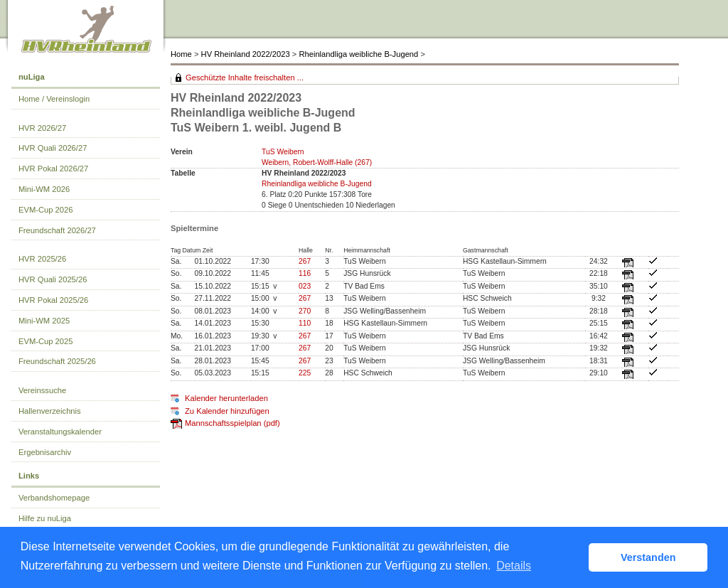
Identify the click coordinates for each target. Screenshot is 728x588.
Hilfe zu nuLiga (45, 518)
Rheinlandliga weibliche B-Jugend (358, 54)
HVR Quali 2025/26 (53, 279)
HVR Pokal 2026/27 (53, 169)
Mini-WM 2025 (44, 321)
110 (305, 323)
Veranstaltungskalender (60, 432)
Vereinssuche (42, 390)
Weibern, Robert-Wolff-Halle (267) (317, 162)
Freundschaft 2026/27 (57, 230)
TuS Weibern (283, 152)
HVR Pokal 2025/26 (53, 300)
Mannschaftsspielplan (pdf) (232, 423)
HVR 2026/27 (42, 128)
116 (305, 273)
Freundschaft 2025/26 (57, 361)
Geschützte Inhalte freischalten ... (245, 77)
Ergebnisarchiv (45, 452)
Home (181, 54)
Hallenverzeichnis (50, 411)
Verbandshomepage (54, 498)
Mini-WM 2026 (44, 189)
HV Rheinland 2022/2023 (246, 54)
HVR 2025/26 (42, 259)
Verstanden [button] (648, 557)
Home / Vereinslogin (54, 99)
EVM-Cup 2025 (46, 341)
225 (305, 373)
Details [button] (514, 566)
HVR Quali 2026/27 (53, 148)
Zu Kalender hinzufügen (227, 411)
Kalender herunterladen (226, 398)
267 (305, 261)
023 (305, 286)
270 (305, 311)
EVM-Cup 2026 (46, 210)
